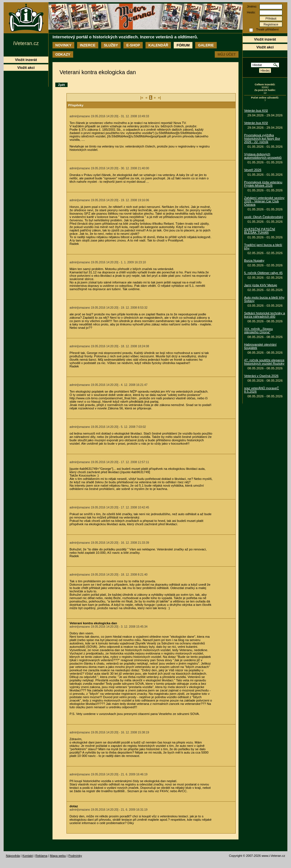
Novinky (63, 45)
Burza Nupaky (254, 261)
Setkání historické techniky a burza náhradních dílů (264, 315)
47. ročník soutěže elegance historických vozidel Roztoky (264, 362)
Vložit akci (265, 47)
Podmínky (75, 856)
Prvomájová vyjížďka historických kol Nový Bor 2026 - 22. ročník (262, 139)
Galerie (206, 45)
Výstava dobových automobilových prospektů (263, 156)
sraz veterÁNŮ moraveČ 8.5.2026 (262, 390)
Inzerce (88, 45)
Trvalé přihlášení (267, 29)
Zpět (61, 85)
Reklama (41, 856)
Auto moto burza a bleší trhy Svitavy (264, 299)
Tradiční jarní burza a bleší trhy (263, 247)
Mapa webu (58, 856)
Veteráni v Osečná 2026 (261, 376)
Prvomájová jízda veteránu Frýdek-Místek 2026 (263, 184)
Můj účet (227, 54)
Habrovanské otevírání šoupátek (260, 346)
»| (159, 98)
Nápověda (13, 856)
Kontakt (28, 856)
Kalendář (158, 45)
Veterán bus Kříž (256, 111)
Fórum (183, 45)
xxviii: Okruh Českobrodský (263, 217)
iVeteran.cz (26, 43)
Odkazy (63, 54)
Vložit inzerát (265, 39)
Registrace (271, 24)
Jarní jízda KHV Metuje (261, 285)
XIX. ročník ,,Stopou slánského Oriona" (258, 330)
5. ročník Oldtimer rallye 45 (263, 273)
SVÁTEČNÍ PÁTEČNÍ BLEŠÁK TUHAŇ (260, 231)
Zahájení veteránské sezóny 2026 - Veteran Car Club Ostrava (264, 201)
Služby (111, 45)
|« (142, 98)
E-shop (133, 45)
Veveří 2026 (253, 170)
